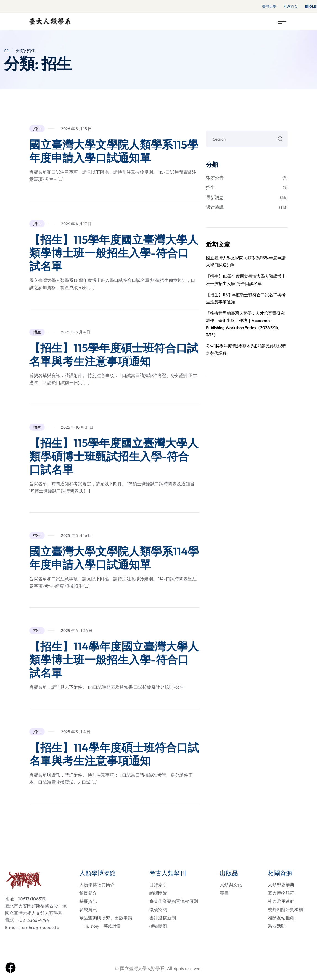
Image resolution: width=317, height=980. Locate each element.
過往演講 (247, 207)
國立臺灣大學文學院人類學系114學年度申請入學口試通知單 (114, 558)
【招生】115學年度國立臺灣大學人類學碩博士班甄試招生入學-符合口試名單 (114, 456)
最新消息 (247, 197)
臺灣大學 (269, 6)
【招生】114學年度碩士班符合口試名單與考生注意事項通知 (114, 754)
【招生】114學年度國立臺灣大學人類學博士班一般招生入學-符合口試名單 (114, 659)
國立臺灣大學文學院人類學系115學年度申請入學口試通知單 (114, 151)
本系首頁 (290, 6)
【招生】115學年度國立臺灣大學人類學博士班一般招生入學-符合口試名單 (114, 253)
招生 (37, 129)
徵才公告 (247, 177)
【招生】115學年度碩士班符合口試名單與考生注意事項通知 (114, 354)
